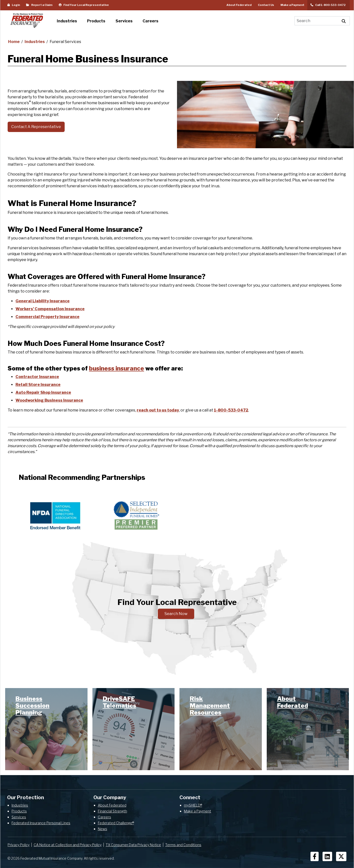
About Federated (239, 5)
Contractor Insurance (37, 377)
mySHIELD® (193, 805)
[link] (46, 729)
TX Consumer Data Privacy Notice (133, 845)
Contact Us (266, 5)
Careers (104, 817)
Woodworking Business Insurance (49, 400)
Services (19, 817)
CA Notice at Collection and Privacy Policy (68, 845)
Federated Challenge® (116, 823)
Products (19, 811)
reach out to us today (158, 410)
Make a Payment (292, 5)
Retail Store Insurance (38, 385)
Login (14, 5)
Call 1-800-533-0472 (329, 5)
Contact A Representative (36, 127)
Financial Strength (112, 811)
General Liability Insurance (43, 301)
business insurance (117, 368)
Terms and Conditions (183, 845)
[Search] (316, 21)
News (103, 829)
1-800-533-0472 (231, 410)
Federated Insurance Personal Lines (41, 823)
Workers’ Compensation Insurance (50, 309)
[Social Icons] (315, 856)
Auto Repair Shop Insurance (43, 392)
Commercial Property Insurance (47, 317)
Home (14, 42)
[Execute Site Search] (344, 21)
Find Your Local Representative (84, 5)
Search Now (176, 614)
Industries (35, 42)
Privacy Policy (19, 845)
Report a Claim (39, 5)
